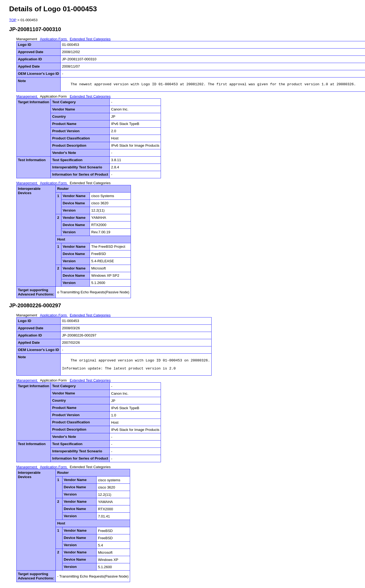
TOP (13, 20)
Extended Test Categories (90, 39)
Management (27, 39)
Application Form (54, 39)
